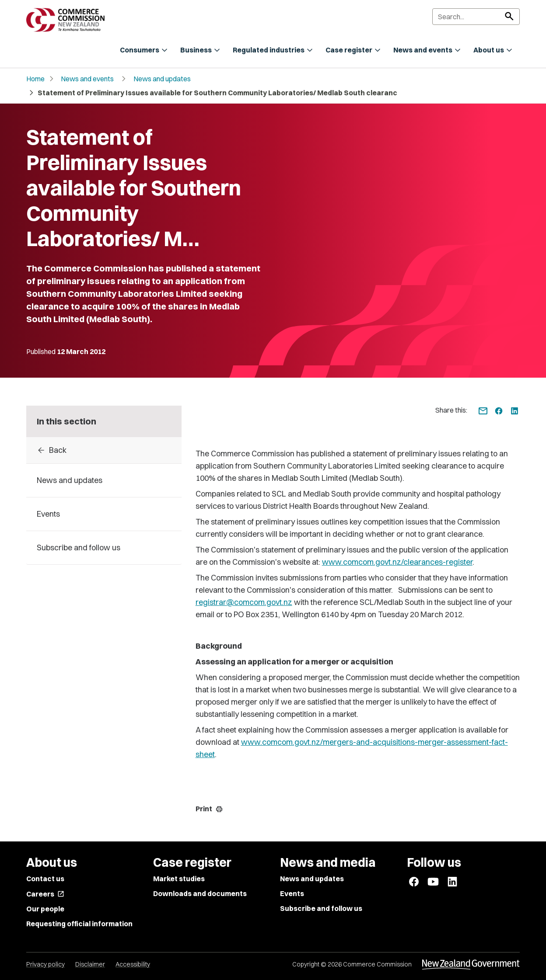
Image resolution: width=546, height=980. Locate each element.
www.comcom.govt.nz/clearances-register (397, 562)
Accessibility (133, 964)
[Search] (476, 17)
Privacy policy (45, 964)
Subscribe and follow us (321, 908)
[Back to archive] (104, 450)
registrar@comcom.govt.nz (244, 602)
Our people (45, 909)
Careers (45, 894)
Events (292, 893)
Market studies (179, 879)
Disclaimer (90, 964)
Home (35, 79)
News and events (87, 79)
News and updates (162, 79)
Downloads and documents (200, 893)
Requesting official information (79, 924)
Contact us (45, 879)
